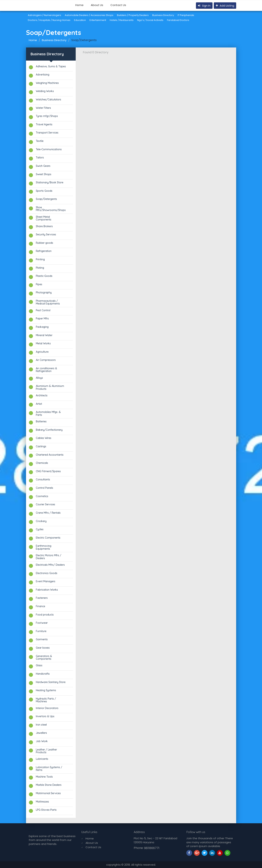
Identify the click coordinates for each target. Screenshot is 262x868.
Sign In (204, 6)
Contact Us (118, 5)
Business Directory (163, 15)
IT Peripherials (186, 15)
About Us (97, 5)
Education (80, 20)
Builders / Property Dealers (133, 15)
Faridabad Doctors (178, 20)
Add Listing (225, 6)
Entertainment (98, 20)
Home (79, 5)
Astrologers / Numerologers (44, 15)
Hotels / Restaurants (122, 20)
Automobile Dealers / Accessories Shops (89, 15)
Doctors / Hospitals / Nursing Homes (49, 20)
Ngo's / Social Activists (150, 20)
